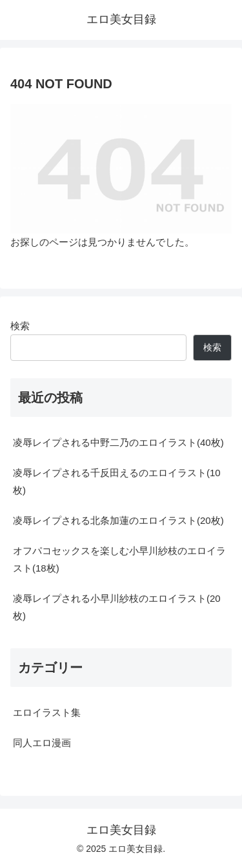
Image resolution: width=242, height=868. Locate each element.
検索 (20, 326)
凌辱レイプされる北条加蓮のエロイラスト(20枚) (118, 520)
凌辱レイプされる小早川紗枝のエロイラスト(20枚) (117, 607)
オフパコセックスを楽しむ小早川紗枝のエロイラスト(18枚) (119, 559)
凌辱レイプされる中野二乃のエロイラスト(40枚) (118, 442)
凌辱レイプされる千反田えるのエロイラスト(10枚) (117, 481)
